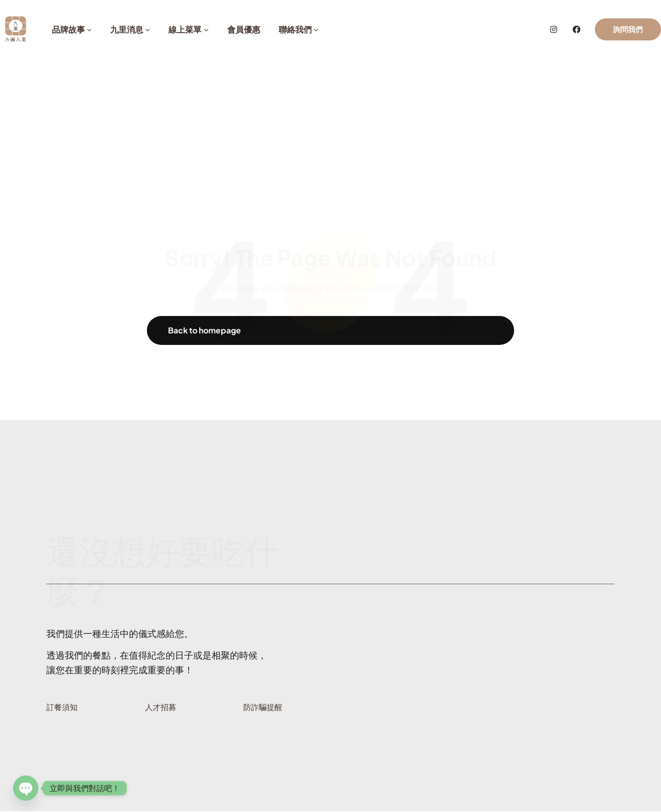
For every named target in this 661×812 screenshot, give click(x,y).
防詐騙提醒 (264, 708)
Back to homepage (207, 331)
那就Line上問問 (564, 522)
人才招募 (162, 708)
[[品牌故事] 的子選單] (89, 30)
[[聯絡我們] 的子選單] (316, 30)
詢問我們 (628, 29)
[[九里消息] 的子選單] (148, 30)
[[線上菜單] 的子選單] (206, 30)
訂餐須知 (63, 708)
